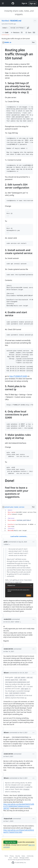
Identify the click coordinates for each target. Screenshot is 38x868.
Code (5, 32)
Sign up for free (10, 842)
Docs (11, 858)
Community (30, 856)
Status (23, 856)
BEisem (6, 673)
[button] (28, 28)
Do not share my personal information (19, 860)
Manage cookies (24, 858)
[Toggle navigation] (3, 3)
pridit (6, 542)
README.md (16, 21)
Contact (16, 858)
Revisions (17, 33)
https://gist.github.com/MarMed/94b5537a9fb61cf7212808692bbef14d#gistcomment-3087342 (19, 806)
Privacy (12, 856)
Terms (6, 856)
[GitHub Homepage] (13, 863)
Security (18, 856)
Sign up (33, 3)
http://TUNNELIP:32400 (18, 376)
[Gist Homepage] (13, 3)
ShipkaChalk (8, 819)
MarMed (5, 21)
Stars (31, 33)
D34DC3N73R (8, 649)
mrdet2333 (7, 619)
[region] (19, 274)
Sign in (24, 3)
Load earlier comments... (19, 536)
